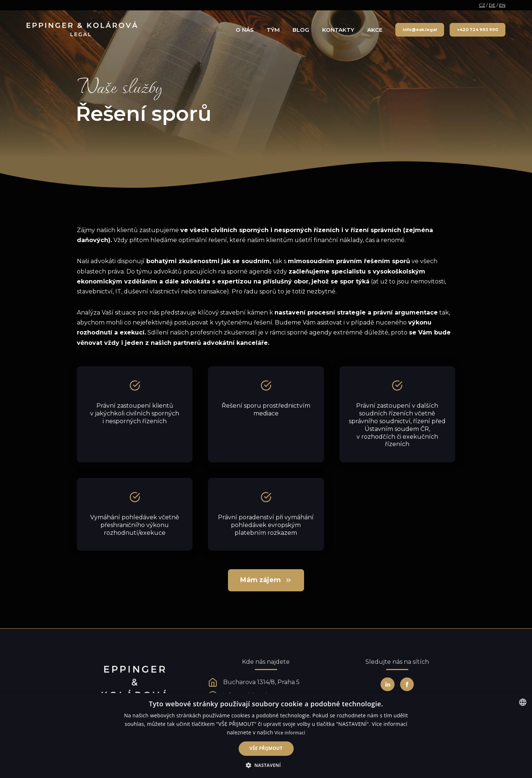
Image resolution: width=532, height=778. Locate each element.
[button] (266, 765)
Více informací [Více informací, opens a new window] (290, 733)
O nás (245, 30)
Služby (212, 30)
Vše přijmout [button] (266, 748)
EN (502, 5)
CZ (482, 5)
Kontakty (338, 30)
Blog (301, 30)
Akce (375, 30)
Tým (273, 30)
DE (492, 5)
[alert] (266, 735)
